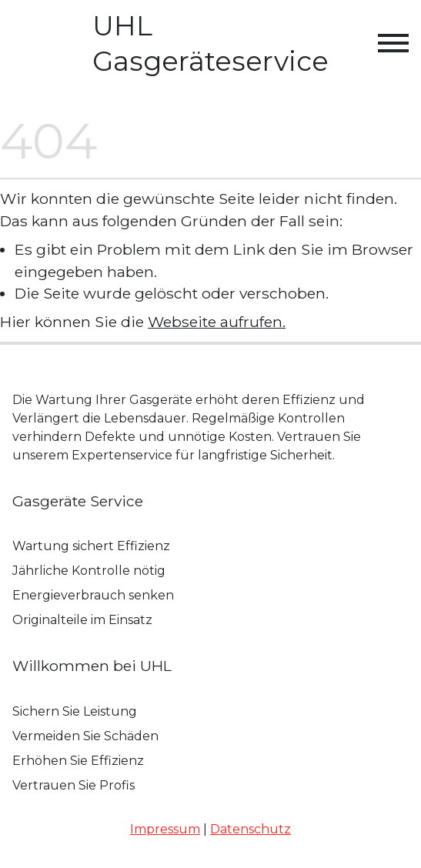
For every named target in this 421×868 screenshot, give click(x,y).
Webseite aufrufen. (217, 322)
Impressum (165, 829)
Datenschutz (251, 829)
